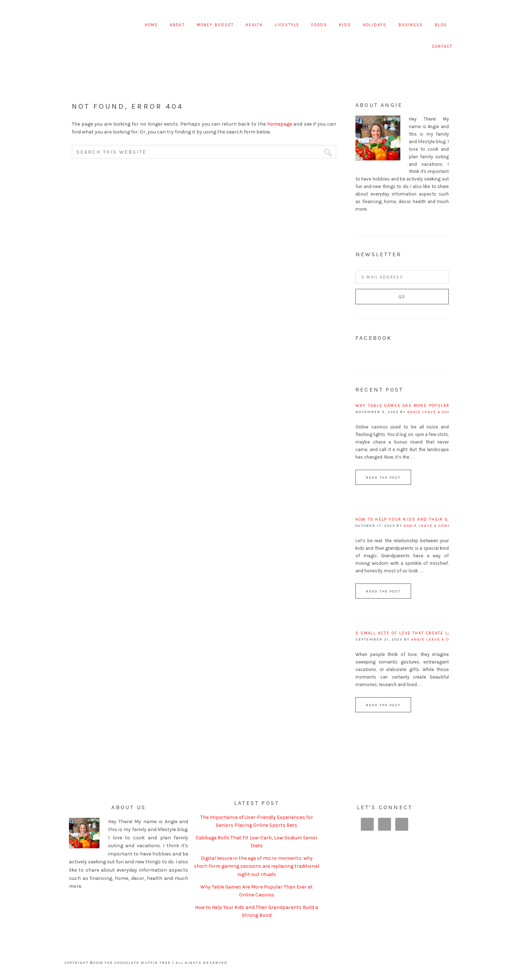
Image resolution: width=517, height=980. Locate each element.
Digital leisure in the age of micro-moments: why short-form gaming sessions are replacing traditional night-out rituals (257, 866)
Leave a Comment (443, 412)
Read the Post (383, 478)
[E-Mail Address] (402, 277)
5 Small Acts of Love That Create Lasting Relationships (430, 633)
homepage (280, 124)
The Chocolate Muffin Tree (99, 25)
